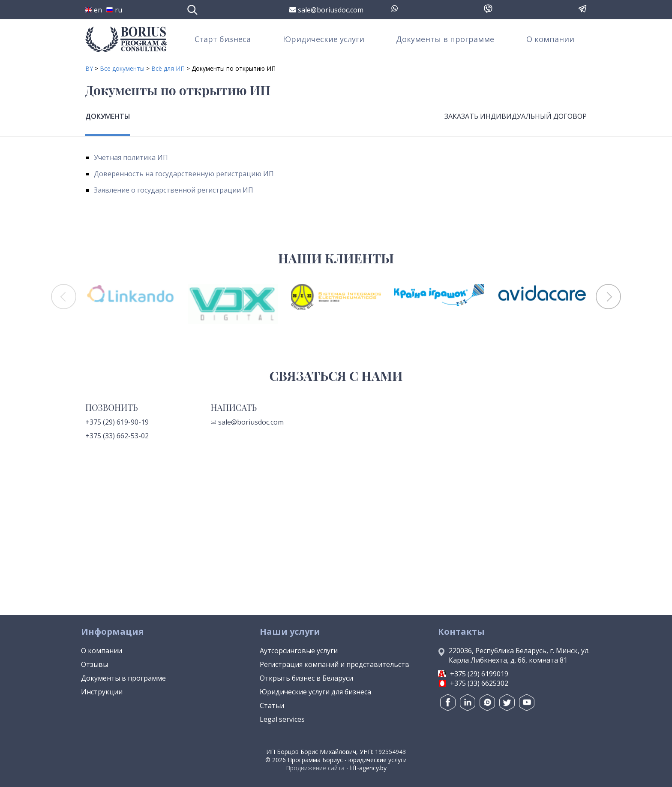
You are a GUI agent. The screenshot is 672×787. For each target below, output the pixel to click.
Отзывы (94, 664)
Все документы (122, 68)
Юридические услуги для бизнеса (315, 692)
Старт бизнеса (223, 39)
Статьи (272, 706)
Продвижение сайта (315, 768)
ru (114, 10)
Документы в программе (445, 39)
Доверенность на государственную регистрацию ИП (184, 174)
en (94, 10)
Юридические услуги (324, 39)
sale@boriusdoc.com (326, 10)
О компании (550, 39)
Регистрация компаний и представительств (334, 664)
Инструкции (102, 692)
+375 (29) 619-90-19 (117, 422)
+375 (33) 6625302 (479, 683)
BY (89, 68)
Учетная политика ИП (131, 157)
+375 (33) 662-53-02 (117, 436)
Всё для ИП (168, 68)
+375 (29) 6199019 (479, 674)
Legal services (282, 719)
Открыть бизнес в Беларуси (306, 678)
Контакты (461, 632)
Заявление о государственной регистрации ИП (174, 190)
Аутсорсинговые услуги (299, 651)
